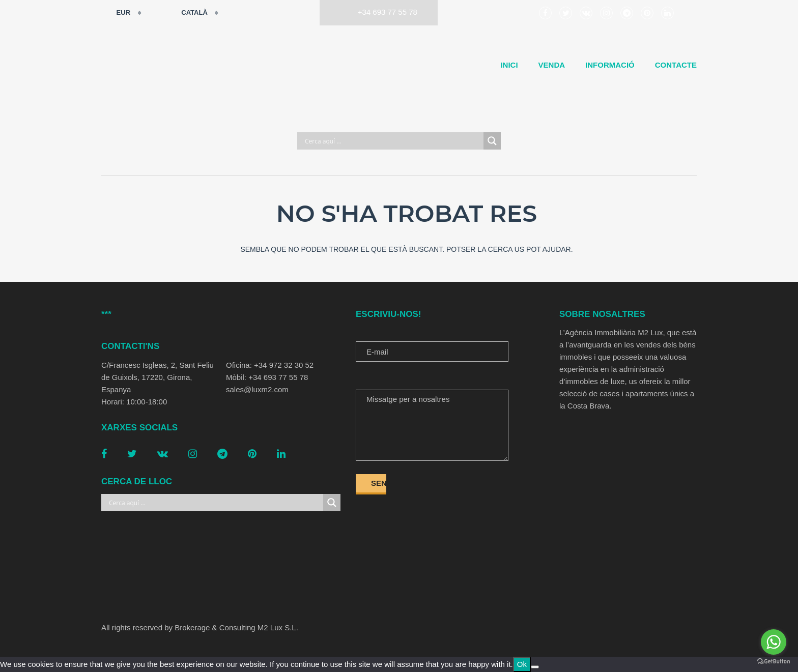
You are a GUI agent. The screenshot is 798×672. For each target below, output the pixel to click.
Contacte (676, 65)
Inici (509, 65)
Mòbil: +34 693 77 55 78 (267, 377)
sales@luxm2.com (257, 389)
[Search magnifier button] (492, 141)
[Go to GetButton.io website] (774, 662)
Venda (552, 65)
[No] (535, 667)
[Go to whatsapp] (774, 642)
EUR (117, 13)
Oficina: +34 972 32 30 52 (270, 365)
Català (188, 13)
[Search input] (393, 141)
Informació (610, 65)
